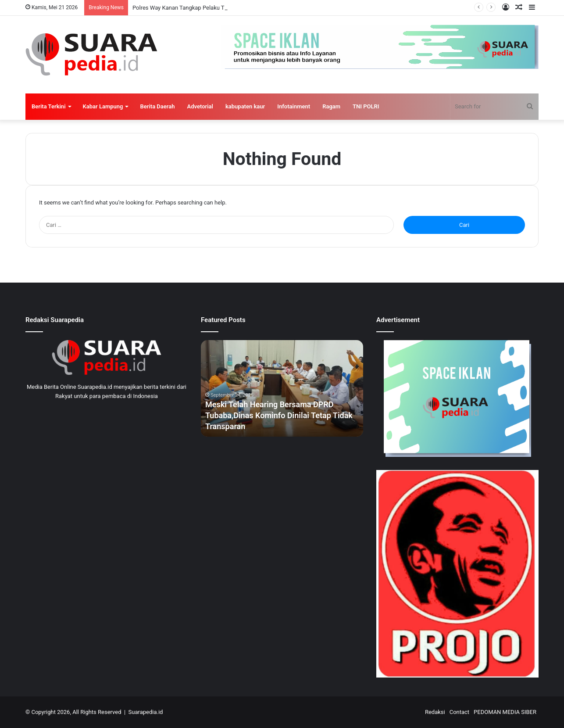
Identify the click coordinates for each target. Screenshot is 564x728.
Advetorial (200, 106)
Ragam (331, 106)
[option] (282, 388)
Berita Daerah (157, 106)
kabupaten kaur (245, 106)
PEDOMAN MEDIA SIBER (505, 712)
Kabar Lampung (103, 106)
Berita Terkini (49, 106)
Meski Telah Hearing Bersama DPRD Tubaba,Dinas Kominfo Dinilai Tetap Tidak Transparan (279, 415)
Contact (459, 712)
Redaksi (435, 712)
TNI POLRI (366, 106)
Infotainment (294, 106)
